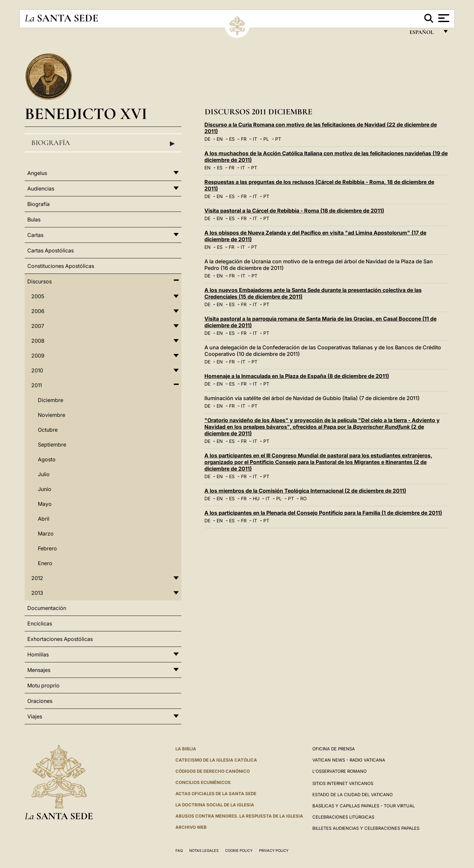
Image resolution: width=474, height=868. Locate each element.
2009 (38, 356)
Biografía (103, 143)
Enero (45, 563)
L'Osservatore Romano (340, 771)
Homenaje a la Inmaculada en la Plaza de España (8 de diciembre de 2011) (297, 376)
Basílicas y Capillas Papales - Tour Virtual (364, 806)
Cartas (35, 235)
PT (278, 139)
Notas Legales (204, 851)
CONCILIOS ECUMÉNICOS (203, 782)
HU (256, 498)
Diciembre (51, 400)
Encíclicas (40, 623)
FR (244, 139)
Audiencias (41, 188)
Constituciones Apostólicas (61, 266)
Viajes (35, 716)
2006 (38, 311)
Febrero (47, 548)
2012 (37, 578)
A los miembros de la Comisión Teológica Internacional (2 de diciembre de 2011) (305, 491)
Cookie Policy (239, 851)
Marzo (46, 534)
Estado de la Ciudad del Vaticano (353, 795)
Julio (44, 474)
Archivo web (191, 827)
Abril (44, 519)
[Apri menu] (443, 18)
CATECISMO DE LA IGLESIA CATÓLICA (216, 760)
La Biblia (186, 749)
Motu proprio (43, 685)
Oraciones (40, 701)
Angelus (37, 173)
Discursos (39, 281)
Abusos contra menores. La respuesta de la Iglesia (239, 816)
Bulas (34, 219)
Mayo (45, 504)
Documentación (47, 608)
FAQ (179, 851)
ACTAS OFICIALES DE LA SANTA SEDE (216, 794)
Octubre (48, 430)
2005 (38, 296)
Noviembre (52, 415)
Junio (45, 489)
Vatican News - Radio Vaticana (349, 760)
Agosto (47, 459)
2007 (38, 326)
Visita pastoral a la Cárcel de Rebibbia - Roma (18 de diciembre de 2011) (294, 211)
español (424, 34)
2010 (37, 370)
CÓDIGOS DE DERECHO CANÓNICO (213, 771)
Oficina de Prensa (334, 749)
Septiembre (52, 445)
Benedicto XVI (86, 114)
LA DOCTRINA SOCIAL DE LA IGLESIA (215, 805)
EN (220, 139)
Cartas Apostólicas (51, 250)
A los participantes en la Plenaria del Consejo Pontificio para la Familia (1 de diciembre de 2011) (323, 513)
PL (266, 139)
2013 (37, 593)
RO (303, 498)
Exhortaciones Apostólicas (60, 639)
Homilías (38, 654)
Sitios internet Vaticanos (343, 783)
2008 (38, 341)
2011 (37, 385)
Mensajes (39, 670)
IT (255, 139)
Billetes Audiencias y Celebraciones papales (366, 828)
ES (232, 139)
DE (207, 139)
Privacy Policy (274, 851)
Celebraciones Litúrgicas (343, 817)
